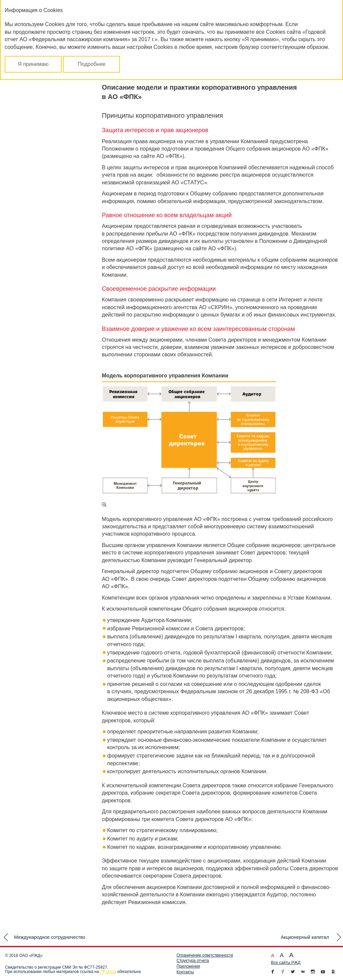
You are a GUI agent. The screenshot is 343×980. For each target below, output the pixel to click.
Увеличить (104, 505)
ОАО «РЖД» (31, 956)
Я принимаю (33, 64)
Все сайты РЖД (286, 963)
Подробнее (92, 64)
